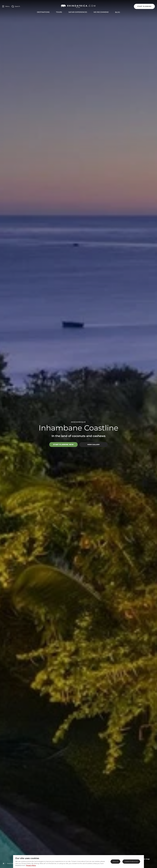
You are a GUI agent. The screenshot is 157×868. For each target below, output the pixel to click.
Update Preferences (131, 861)
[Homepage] (4, 863)
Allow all (115, 861)
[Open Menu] (6, 6)
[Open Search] (16, 6)
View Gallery (94, 444)
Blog (118, 12)
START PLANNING (144, 6)
